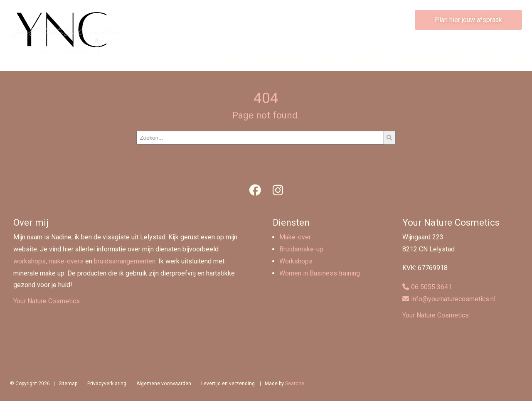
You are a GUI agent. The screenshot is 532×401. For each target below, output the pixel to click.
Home (229, 60)
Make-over (371, 60)
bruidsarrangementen (125, 261)
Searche (295, 384)
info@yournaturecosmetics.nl (453, 299)
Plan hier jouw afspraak (468, 20)
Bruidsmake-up (301, 249)
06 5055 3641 (431, 287)
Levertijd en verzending (228, 384)
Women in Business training (320, 273)
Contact (515, 60)
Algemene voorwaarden (164, 384)
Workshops (329, 60)
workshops (30, 261)
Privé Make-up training (428, 60)
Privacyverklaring (107, 384)
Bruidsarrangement (276, 60)
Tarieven (481, 60)
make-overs (66, 261)
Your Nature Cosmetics (47, 301)
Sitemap (68, 384)
